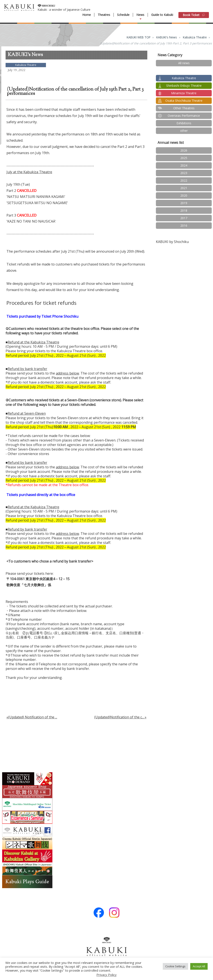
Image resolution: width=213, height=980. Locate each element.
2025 (184, 158)
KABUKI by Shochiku (172, 242)
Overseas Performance (184, 116)
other (184, 131)
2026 (184, 150)
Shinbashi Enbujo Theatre (184, 86)
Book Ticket (194, 15)
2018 (184, 210)
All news (184, 63)
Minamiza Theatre (184, 93)
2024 (184, 165)
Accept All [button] (199, 966)
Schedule (123, 15)
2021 (184, 188)
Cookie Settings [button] (175, 966)
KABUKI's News (167, 37)
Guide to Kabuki (162, 15)
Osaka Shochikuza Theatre (184, 101)
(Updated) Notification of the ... (33, 717)
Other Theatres (184, 108)
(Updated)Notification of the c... (119, 717)
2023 (184, 173)
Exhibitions (184, 123)
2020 (184, 195)
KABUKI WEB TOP (139, 37)
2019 (184, 203)
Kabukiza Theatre (195, 37)
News (140, 15)
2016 (184, 225)
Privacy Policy (106, 975)
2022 (184, 180)
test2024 (184, 71)
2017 (184, 218)
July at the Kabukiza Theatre (29, 172)
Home (87, 15)
